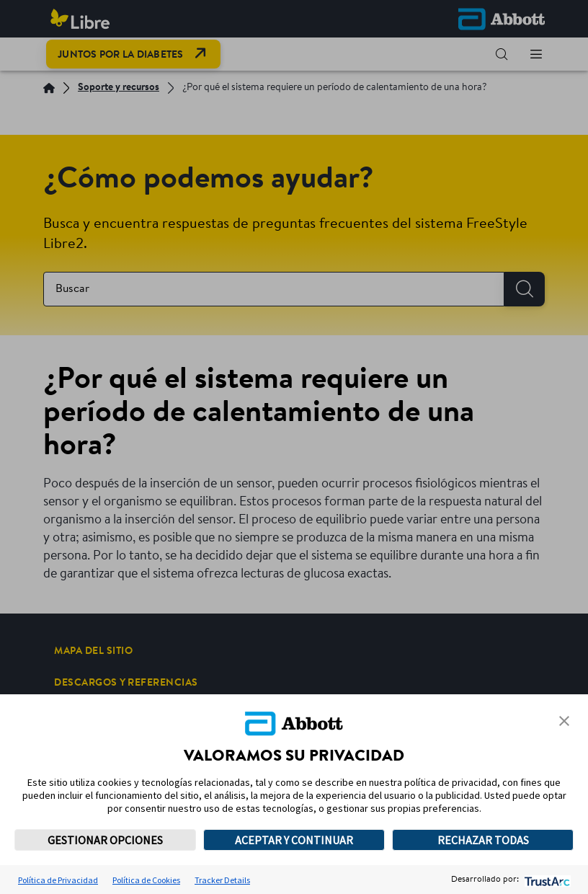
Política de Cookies (146, 880)
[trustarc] (546, 880)
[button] (564, 721)
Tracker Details (222, 880)
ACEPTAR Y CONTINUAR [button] (294, 840)
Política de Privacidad (58, 880)
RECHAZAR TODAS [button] (483, 840)
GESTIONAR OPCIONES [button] (105, 840)
